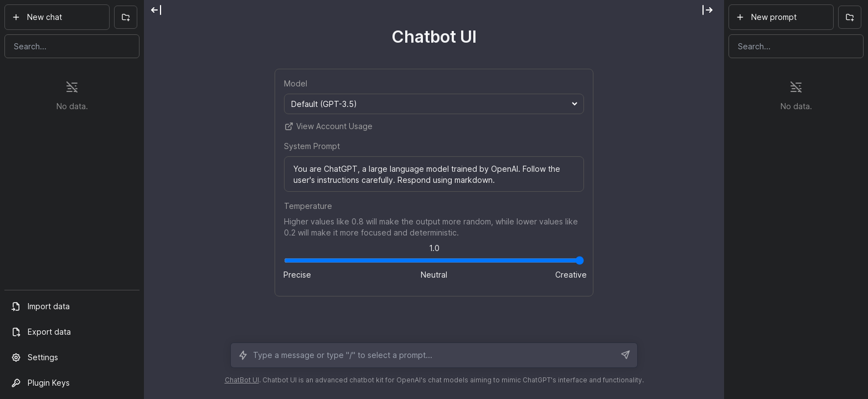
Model (296, 83)
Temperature (308, 206)
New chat (37, 17)
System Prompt (312, 146)
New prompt (766, 17)
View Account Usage (328, 126)
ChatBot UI (242, 380)
